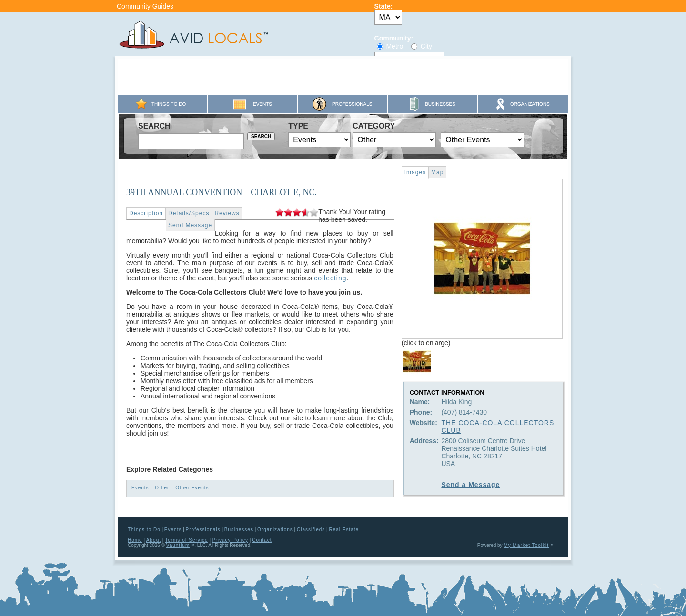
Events (140, 488)
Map (437, 172)
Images (415, 172)
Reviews (227, 213)
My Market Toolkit (526, 545)
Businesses (239, 530)
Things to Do (144, 530)
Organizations (275, 530)
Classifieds (311, 530)
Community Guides (145, 6)
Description (146, 213)
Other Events (192, 488)
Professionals (203, 530)
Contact (262, 540)
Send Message (190, 225)
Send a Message (470, 485)
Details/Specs (189, 213)
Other (162, 488)
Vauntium (178, 545)
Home (135, 540)
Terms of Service (186, 540)
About (154, 540)
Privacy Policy (230, 540)
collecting (330, 278)
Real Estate (344, 530)
